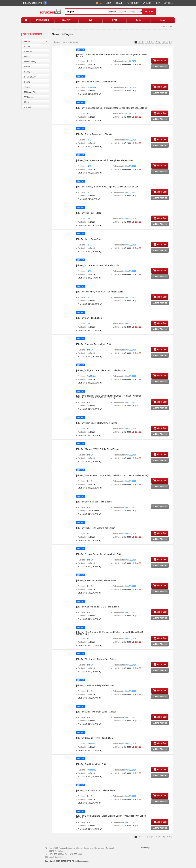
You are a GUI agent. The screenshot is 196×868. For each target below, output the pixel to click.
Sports (27, 82)
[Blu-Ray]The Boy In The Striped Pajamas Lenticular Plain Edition (107, 187)
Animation (29, 107)
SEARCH (149, 12)
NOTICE (167, 3)
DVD (90, 20)
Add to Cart (160, 61)
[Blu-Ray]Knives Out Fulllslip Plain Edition (96, 580)
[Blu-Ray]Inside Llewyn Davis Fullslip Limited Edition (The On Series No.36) (112, 475)
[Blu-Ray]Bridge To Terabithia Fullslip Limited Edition (101, 370)
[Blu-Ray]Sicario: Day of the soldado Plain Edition (100, 554)
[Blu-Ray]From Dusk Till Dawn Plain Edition (97, 423)
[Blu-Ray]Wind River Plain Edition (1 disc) (96, 712)
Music (27, 102)
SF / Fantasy (30, 77)
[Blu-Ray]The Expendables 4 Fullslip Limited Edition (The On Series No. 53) (112, 108)
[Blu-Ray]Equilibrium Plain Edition (92, 764)
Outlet (139, 20)
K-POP (115, 20)
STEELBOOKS (42, 20)
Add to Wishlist (160, 67)
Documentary (30, 62)
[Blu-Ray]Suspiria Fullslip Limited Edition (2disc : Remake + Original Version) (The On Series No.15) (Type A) (108, 397)
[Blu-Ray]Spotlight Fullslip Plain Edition (95, 344)
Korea (163, 20)
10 (167, 42)
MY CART (147, 3)
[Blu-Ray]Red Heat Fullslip (89, 213)
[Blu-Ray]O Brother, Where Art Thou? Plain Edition (100, 292)
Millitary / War (30, 92)
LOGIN (109, 3)
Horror (27, 67)
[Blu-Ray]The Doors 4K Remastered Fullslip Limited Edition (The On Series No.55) (112, 55)
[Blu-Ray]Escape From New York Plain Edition (98, 265)
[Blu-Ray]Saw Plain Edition (89, 318)
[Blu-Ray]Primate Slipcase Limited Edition (96, 82)
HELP (157, 3)
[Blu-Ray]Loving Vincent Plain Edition (94, 502)
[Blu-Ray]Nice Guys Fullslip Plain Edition (95, 790)
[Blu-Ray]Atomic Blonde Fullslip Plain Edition (97, 607)
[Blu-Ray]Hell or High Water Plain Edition (96, 528)
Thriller (27, 87)
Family (27, 72)
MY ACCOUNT (133, 3)
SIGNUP (119, 3)
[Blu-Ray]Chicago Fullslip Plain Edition (94, 738)
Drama (27, 57)
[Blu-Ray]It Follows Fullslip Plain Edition (95, 685)
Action (27, 46)
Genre (27, 41)
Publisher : (86, 61)
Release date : (124, 61)
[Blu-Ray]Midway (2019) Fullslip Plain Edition (98, 449)
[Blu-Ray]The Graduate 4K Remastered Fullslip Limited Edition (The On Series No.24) (110, 633)
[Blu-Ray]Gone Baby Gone (89, 239)
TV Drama (29, 97)
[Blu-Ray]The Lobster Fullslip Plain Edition (96, 659)
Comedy (28, 52)
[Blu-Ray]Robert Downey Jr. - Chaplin (94, 134)
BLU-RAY (67, 20)
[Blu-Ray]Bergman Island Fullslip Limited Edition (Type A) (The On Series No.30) (111, 817)
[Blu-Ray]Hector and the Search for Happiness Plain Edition (105, 160)
